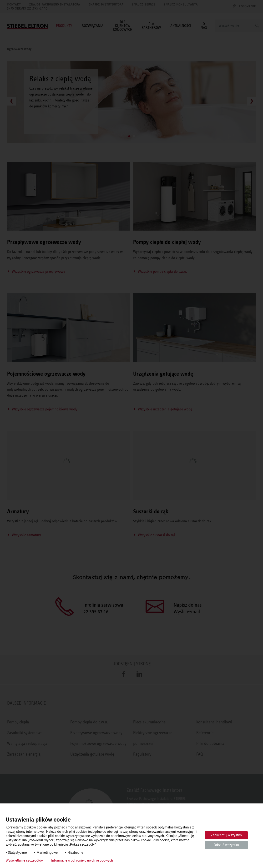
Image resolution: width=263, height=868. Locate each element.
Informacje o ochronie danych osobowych (82, 860)
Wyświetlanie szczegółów (25, 860)
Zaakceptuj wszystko (226, 835)
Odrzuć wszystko (226, 845)
